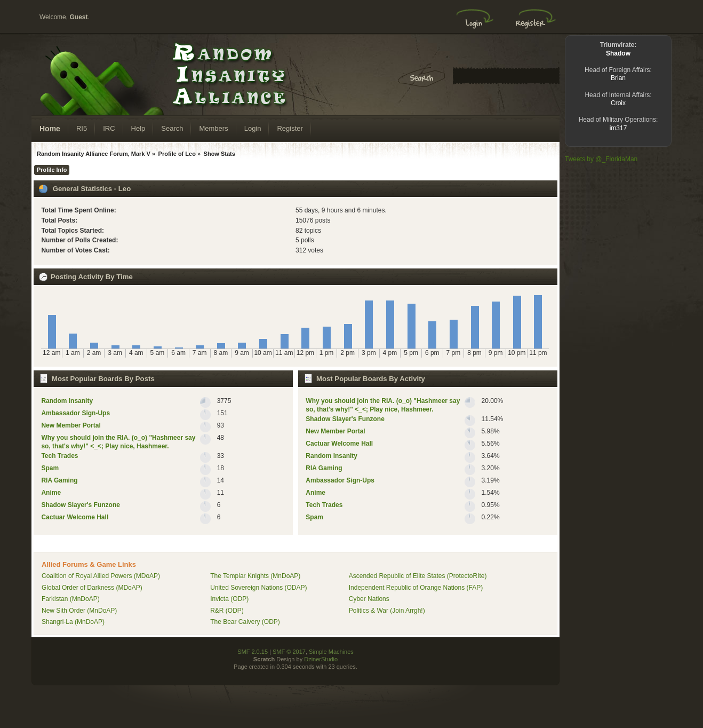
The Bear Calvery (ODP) (245, 622)
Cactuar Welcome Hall (75, 517)
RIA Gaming (59, 480)
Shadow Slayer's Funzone (81, 505)
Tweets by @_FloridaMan (601, 159)
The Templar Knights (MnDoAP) (255, 576)
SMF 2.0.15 (253, 652)
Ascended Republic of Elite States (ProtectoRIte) (418, 576)
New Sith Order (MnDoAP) (79, 611)
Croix (618, 103)
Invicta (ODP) (229, 599)
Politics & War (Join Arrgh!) (387, 611)
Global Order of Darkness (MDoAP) (92, 588)
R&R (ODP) (227, 611)
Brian (618, 78)
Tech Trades (59, 456)
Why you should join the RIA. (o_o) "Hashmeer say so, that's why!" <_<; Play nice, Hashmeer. (118, 442)
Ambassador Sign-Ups (75, 413)
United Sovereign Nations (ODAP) (258, 588)
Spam (50, 468)
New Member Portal (71, 425)
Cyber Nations (369, 599)
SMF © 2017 (289, 652)
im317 (618, 128)
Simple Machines (331, 652)
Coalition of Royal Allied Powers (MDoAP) (101, 576)
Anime (51, 493)
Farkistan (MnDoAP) (71, 599)
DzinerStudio (321, 659)
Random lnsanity (67, 401)
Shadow (618, 53)
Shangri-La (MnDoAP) (73, 622)
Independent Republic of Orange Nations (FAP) (416, 588)
